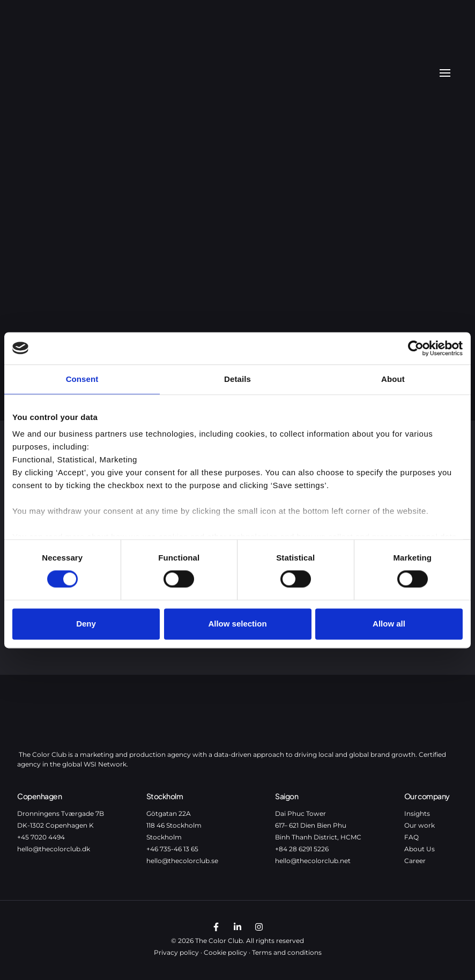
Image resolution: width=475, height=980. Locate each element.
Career (415, 861)
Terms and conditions (287, 952)
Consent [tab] (82, 379)
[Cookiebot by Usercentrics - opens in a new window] (416, 348)
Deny (86, 624)
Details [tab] (237, 379)
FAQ (411, 837)
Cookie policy (225, 952)
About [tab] (393, 379)
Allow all (389, 624)
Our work (420, 825)
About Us (420, 849)
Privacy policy (176, 952)
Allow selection (237, 624)
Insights (417, 813)
